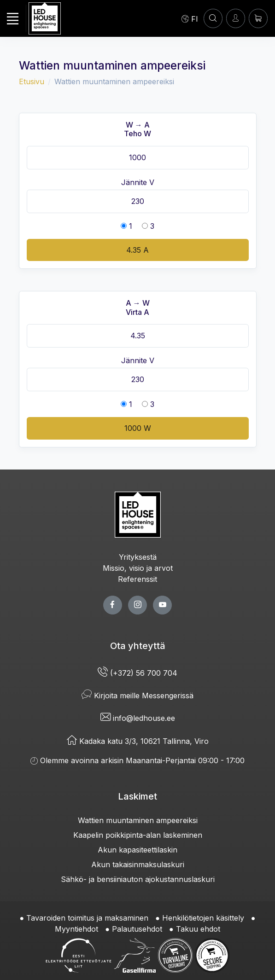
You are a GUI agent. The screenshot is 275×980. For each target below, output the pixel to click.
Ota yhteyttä (138, 646)
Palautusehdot (137, 929)
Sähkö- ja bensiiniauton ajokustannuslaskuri (138, 879)
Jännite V (138, 182)
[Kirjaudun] (236, 18)
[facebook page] (113, 605)
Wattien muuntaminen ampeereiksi (138, 820)
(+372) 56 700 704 (137, 673)
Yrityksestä (138, 557)
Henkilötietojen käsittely (203, 918)
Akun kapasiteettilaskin (137, 850)
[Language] (190, 18)
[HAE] (213, 18)
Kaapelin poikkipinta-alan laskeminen (138, 835)
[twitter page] (137, 605)
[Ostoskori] (258, 18)
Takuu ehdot (198, 929)
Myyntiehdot (76, 929)
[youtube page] (162, 605)
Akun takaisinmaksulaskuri (138, 864)
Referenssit (137, 579)
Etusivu (32, 81)
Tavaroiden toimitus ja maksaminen (87, 918)
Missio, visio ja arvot (138, 568)
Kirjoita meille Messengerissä (137, 696)
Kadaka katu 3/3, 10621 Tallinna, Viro (138, 741)
